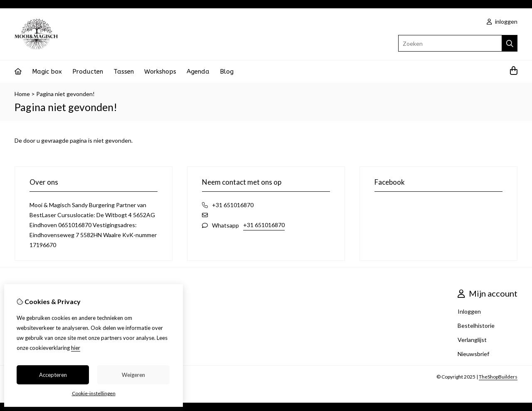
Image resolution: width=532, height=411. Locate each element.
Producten (88, 72)
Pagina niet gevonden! (65, 94)
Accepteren (53, 375)
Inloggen (469, 311)
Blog (227, 72)
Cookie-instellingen (94, 393)
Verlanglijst (472, 340)
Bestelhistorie (476, 326)
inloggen (502, 21)
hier (76, 348)
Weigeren (133, 375)
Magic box (47, 72)
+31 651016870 (264, 225)
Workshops (160, 72)
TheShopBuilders (498, 377)
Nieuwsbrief (473, 354)
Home (22, 94)
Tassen (124, 72)
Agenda (198, 72)
